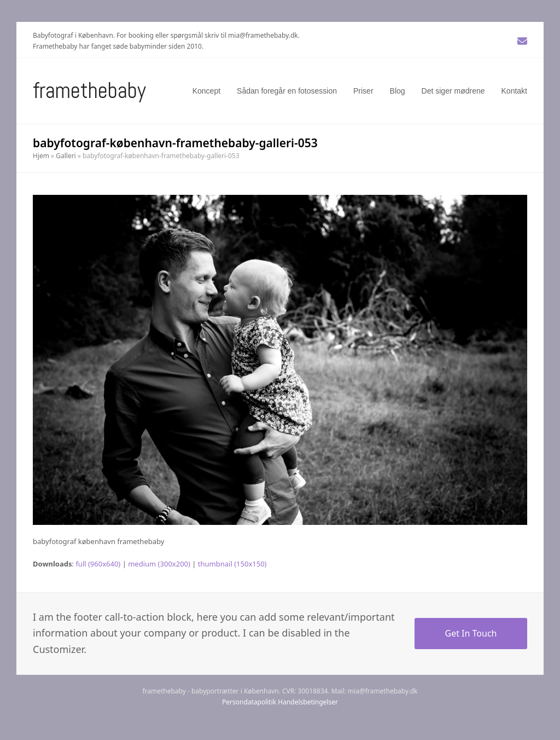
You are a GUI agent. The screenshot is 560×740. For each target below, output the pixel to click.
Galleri (66, 156)
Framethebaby (89, 91)
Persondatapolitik (249, 702)
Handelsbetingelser (308, 702)
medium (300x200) (159, 564)
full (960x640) (98, 564)
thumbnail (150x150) (232, 564)
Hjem (41, 156)
